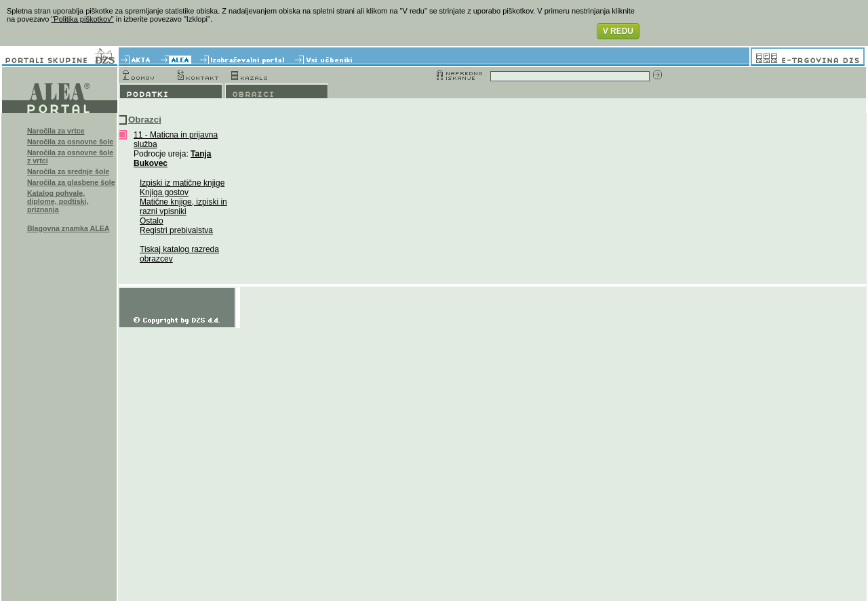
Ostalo (152, 221)
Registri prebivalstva (176, 230)
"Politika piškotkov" (82, 19)
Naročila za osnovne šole (70, 142)
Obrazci (145, 120)
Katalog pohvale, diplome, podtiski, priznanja (58, 201)
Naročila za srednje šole (68, 171)
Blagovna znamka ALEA (68, 228)
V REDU (618, 31)
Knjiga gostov (164, 192)
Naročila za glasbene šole (71, 182)
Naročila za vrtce (56, 131)
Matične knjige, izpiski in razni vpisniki (183, 207)
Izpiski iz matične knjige (182, 183)
